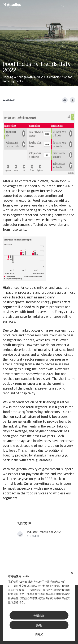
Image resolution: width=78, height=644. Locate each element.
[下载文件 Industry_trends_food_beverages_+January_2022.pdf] (20, 534)
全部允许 (39, 616)
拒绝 (39, 626)
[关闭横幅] (72, 573)
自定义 (39, 635)
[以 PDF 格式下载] (72, 100)
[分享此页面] (65, 100)
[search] (62, 5)
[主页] (12, 5)
